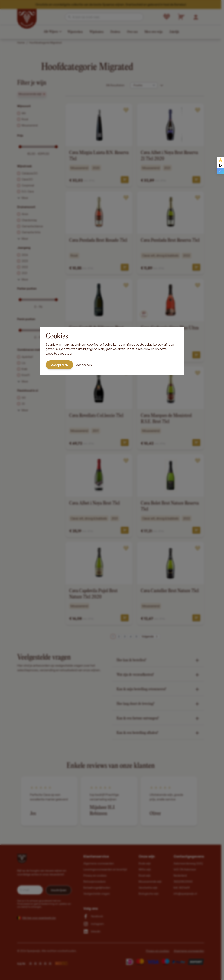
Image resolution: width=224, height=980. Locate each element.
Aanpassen (84, 365)
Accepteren (59, 365)
